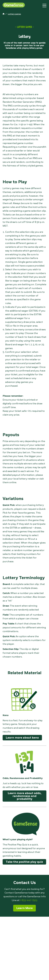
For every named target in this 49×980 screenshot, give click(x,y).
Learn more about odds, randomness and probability (25, 796)
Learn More (24, 908)
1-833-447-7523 (29, 900)
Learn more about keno (22, 738)
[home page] (4, 14)
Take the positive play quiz (24, 862)
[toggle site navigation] (44, 6)
